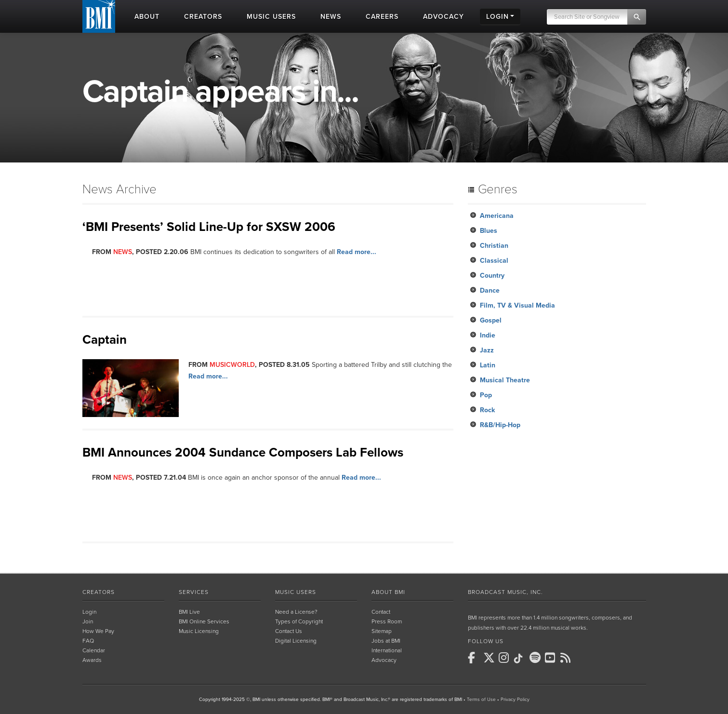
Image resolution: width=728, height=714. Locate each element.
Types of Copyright (299, 621)
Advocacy (384, 660)
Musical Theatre (505, 380)
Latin (488, 365)
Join (88, 621)
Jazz (487, 350)
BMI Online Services (204, 621)
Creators (99, 592)
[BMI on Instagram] (505, 658)
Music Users (296, 592)
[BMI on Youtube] (552, 658)
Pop (486, 395)
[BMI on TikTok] (521, 659)
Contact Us (289, 631)
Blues (489, 231)
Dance (490, 290)
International (387, 650)
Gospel (491, 320)
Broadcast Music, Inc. (505, 592)
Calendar (94, 650)
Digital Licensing (296, 641)
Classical (494, 261)
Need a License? (296, 612)
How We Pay (98, 631)
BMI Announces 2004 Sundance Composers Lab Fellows (243, 452)
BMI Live (189, 612)
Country (492, 276)
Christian (494, 246)
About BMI (388, 592)
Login (89, 612)
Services (194, 592)
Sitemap (382, 631)
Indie (488, 335)
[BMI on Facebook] (475, 658)
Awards (92, 660)
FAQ (88, 641)
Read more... (357, 252)
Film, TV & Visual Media (517, 305)
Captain (105, 340)
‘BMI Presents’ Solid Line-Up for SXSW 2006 (209, 227)
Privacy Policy (515, 700)
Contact (381, 612)
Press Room (387, 621)
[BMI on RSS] (567, 658)
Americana (497, 216)
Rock (487, 410)
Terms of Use (481, 700)
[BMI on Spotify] (536, 658)
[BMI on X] (490, 658)
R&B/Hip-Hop (500, 425)
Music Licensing (199, 631)
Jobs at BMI (386, 641)
